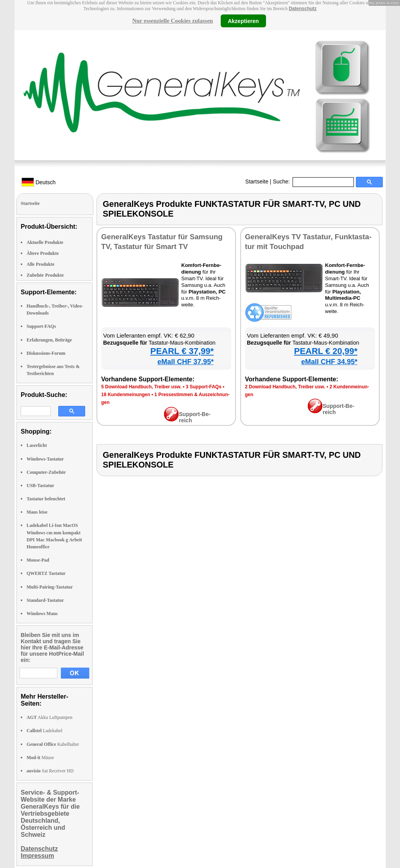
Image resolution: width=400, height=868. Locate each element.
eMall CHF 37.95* (186, 362)
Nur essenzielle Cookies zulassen (172, 21)
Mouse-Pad (38, 560)
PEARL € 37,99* (182, 351)
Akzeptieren (243, 21)
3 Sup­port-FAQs (203, 387)
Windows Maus (42, 614)
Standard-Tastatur (45, 600)
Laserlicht (37, 445)
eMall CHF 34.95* (329, 362)
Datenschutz (303, 9)
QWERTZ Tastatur (46, 573)
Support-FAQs (41, 326)
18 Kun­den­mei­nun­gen (126, 395)
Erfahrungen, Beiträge (49, 340)
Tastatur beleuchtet (46, 499)
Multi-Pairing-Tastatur (50, 587)
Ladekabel (45, 731)
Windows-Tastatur (45, 459)
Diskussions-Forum (46, 353)
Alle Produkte (40, 264)
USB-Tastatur (40, 486)
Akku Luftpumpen (49, 717)
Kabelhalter (53, 744)
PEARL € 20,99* (326, 351)
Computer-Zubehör (46, 472)
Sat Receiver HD (50, 771)
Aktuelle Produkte (45, 242)
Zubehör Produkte (45, 275)
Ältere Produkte (43, 253)
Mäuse (40, 758)
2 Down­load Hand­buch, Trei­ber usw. (285, 387)
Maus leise (37, 512)
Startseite (257, 181)
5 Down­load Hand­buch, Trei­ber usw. (141, 387)
